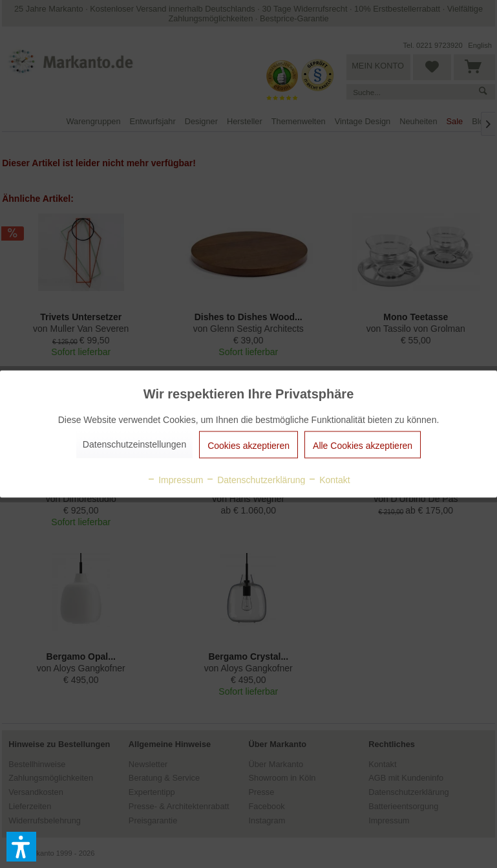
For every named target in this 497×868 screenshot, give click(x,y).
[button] (21, 847)
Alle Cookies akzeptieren (363, 446)
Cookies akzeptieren (248, 446)
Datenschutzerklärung (255, 480)
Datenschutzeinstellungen (134, 444)
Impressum (175, 480)
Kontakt (329, 480)
